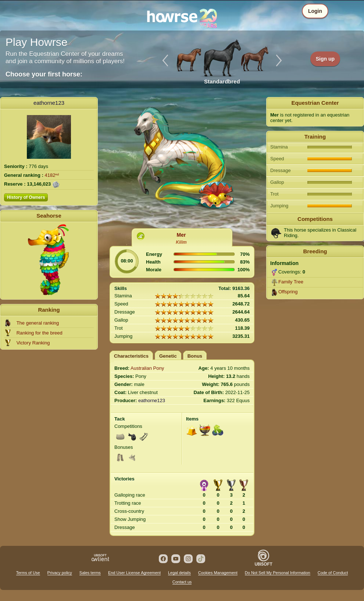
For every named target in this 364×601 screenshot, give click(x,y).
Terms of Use (28, 573)
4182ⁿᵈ (52, 175)
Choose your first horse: (44, 74)
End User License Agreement (134, 573)
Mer (181, 235)
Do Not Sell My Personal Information (278, 573)
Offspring (288, 292)
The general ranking (38, 323)
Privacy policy (60, 573)
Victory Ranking (33, 343)
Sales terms (90, 573)
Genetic (168, 356)
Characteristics (131, 356)
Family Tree (291, 282)
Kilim (181, 242)
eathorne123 (49, 103)
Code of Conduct (333, 573)
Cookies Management (218, 573)
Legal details (179, 573)
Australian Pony (147, 368)
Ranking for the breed (40, 333)
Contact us (182, 582)
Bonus (195, 356)
